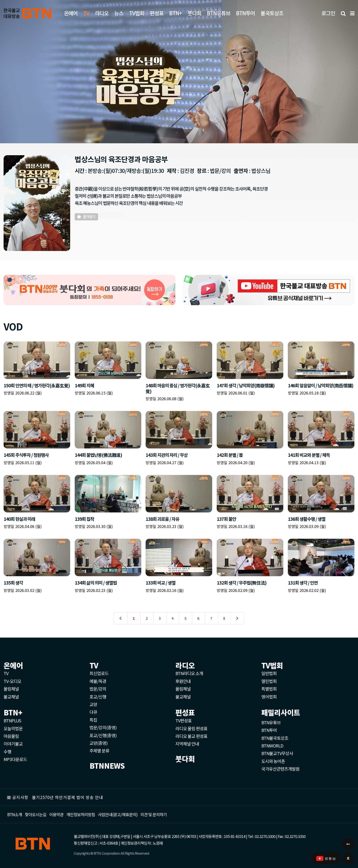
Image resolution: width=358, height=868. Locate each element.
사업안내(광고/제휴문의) (118, 814)
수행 (7, 751)
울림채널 (11, 689)
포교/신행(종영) (103, 735)
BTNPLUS (12, 720)
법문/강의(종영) (103, 727)
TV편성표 (184, 720)
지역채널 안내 (187, 744)
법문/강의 (98, 689)
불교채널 (11, 697)
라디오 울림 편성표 (191, 728)
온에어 (71, 13)
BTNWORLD (272, 746)
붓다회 (194, 13)
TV (6, 673)
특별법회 (269, 689)
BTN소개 (15, 814)
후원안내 (183, 681)
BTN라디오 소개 (189, 673)
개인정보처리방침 (81, 814)
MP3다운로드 (15, 759)
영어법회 (269, 697)
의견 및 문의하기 (154, 814)
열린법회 (269, 681)
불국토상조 (272, 13)
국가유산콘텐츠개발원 (280, 769)
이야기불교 (13, 744)
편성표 (157, 13)
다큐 (93, 712)
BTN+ (176, 13)
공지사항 (20, 797)
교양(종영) (98, 743)
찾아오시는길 (36, 814)
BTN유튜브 (219, 13)
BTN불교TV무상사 (277, 753)
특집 (93, 720)
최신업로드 (99, 673)
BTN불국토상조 (275, 738)
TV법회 (137, 13)
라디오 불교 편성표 (191, 736)
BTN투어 (245, 13)
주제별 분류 (99, 751)
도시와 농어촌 (273, 761)
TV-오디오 (12, 681)
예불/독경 (98, 681)
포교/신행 (98, 697)
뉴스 (119, 13)
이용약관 (56, 814)
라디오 (102, 13)
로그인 (328, 13)
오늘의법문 (13, 728)
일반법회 (269, 673)
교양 (93, 704)
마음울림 (11, 736)
